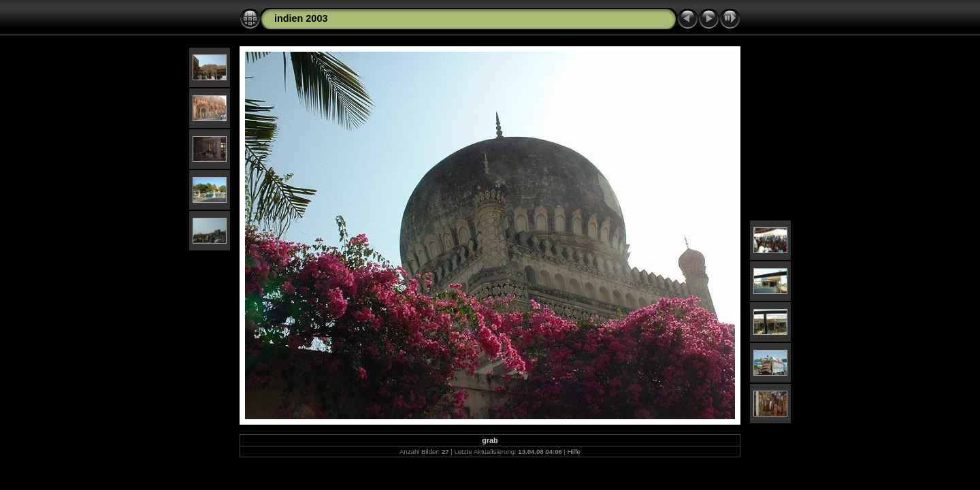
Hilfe (574, 452)
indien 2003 (301, 18)
